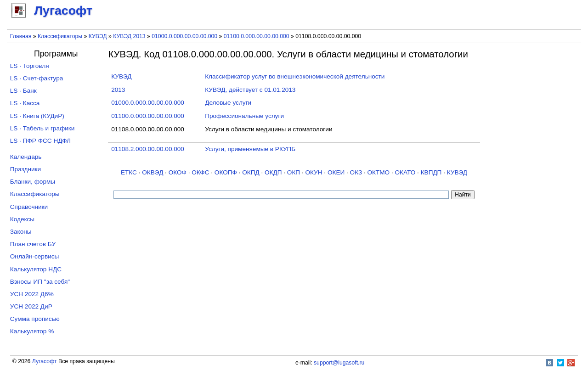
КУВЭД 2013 (129, 36)
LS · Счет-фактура (37, 78)
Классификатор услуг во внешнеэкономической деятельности (295, 76)
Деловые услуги (228, 103)
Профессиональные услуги (244, 116)
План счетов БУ (33, 244)
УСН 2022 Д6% (32, 294)
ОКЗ (356, 172)
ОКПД (251, 172)
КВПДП (431, 172)
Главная (21, 36)
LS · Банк (23, 91)
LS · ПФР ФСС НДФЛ (40, 141)
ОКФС (200, 172)
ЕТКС (129, 172)
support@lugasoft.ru (339, 363)
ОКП (294, 172)
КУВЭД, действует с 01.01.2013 (250, 90)
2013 (118, 90)
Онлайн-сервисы (35, 256)
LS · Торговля (30, 66)
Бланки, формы (33, 182)
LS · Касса (25, 103)
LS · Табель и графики (42, 128)
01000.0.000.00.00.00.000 (184, 36)
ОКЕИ (336, 172)
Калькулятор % (32, 331)
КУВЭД (98, 36)
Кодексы (22, 219)
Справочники (29, 207)
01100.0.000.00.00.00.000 (257, 36)
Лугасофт (45, 361)
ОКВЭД (153, 172)
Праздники (25, 169)
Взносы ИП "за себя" (40, 282)
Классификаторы (60, 36)
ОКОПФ (226, 172)
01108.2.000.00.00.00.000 (148, 149)
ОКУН (314, 172)
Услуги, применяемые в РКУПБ (250, 149)
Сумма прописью (35, 319)
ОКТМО (379, 172)
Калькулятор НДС (36, 269)
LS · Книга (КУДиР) (37, 116)
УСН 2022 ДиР (31, 306)
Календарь (26, 157)
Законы (21, 232)
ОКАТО (405, 172)
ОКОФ (178, 172)
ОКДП (273, 172)
